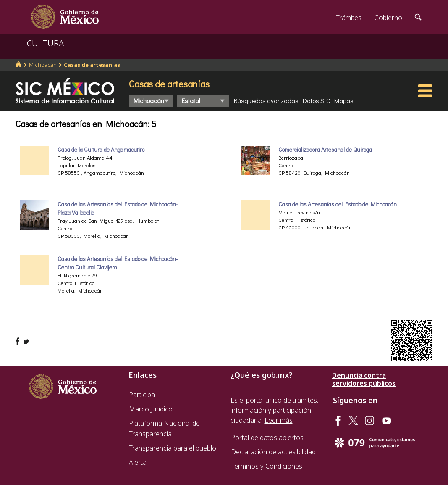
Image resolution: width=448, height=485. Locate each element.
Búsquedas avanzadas (266, 100)
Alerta (138, 462)
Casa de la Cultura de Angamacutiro (101, 150)
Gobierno (388, 18)
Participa (142, 395)
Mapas (344, 100)
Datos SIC (316, 100)
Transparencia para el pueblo (173, 448)
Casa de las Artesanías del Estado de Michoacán (338, 204)
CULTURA (45, 43)
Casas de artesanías (92, 65)
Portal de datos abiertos (267, 438)
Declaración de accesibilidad (273, 452)
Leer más (279, 420)
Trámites (349, 18)
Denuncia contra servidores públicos (364, 380)
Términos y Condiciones (267, 466)
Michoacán (43, 65)
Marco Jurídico (151, 409)
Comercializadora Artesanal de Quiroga (325, 150)
